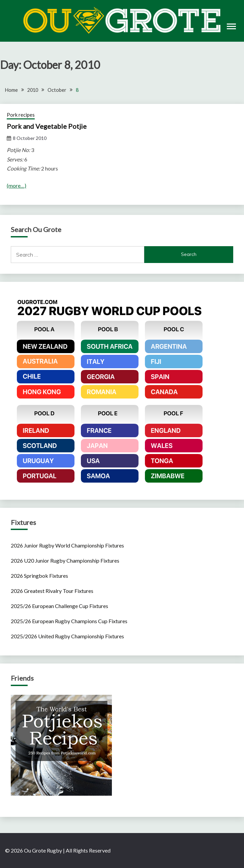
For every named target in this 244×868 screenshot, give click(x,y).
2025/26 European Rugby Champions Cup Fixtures (69, 621)
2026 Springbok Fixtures (39, 576)
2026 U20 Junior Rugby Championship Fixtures (65, 560)
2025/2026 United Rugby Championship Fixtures (67, 636)
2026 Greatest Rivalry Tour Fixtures (52, 591)
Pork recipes (21, 115)
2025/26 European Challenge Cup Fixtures (59, 606)
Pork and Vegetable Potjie (47, 126)
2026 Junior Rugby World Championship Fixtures (67, 545)
